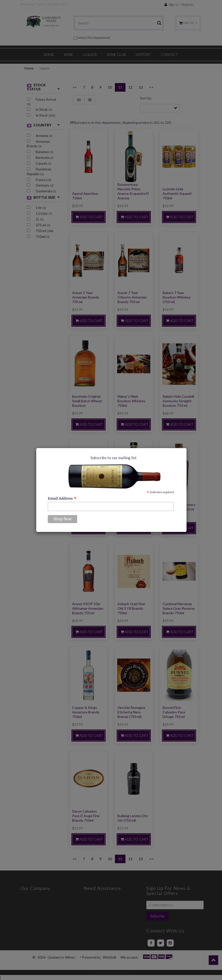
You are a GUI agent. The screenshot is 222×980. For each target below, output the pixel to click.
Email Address (62, 498)
